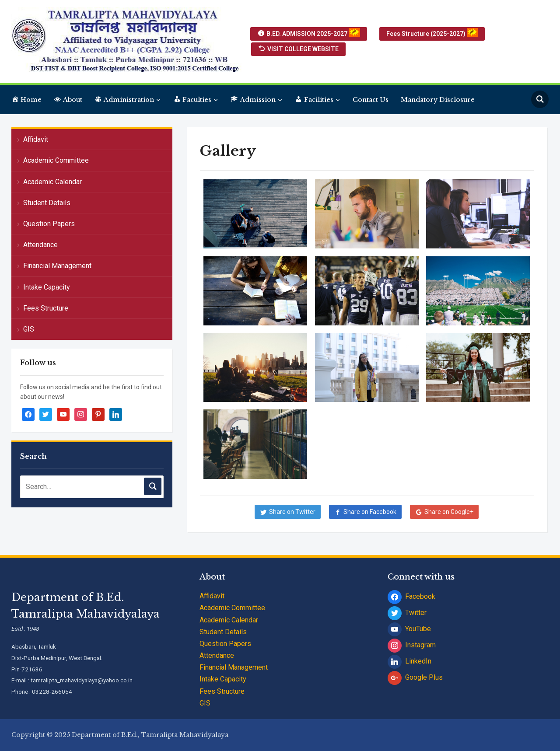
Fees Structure (46, 308)
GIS (29, 329)
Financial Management (57, 266)
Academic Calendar (52, 182)
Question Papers (49, 224)
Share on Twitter (292, 512)
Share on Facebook (370, 512)
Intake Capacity (47, 287)
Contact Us (371, 100)
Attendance (40, 245)
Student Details (47, 203)
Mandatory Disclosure (438, 100)
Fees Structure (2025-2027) (432, 33)
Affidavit (36, 139)
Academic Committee (56, 160)
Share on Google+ (449, 512)
